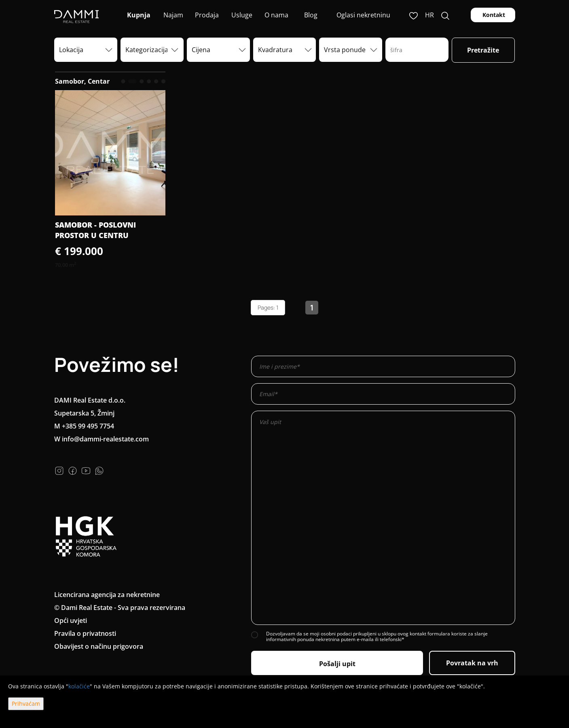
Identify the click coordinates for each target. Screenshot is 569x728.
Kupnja (138, 15)
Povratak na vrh (472, 663)
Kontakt (493, 15)
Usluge (241, 15)
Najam (172, 15)
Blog (310, 15)
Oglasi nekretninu (363, 15)
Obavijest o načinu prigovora (99, 646)
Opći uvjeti (71, 620)
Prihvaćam (26, 704)
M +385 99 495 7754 (84, 426)
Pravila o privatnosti (85, 633)
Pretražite (483, 50)
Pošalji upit (337, 664)
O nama (276, 15)
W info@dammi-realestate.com (102, 439)
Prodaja (207, 15)
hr (429, 15)
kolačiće (79, 686)
